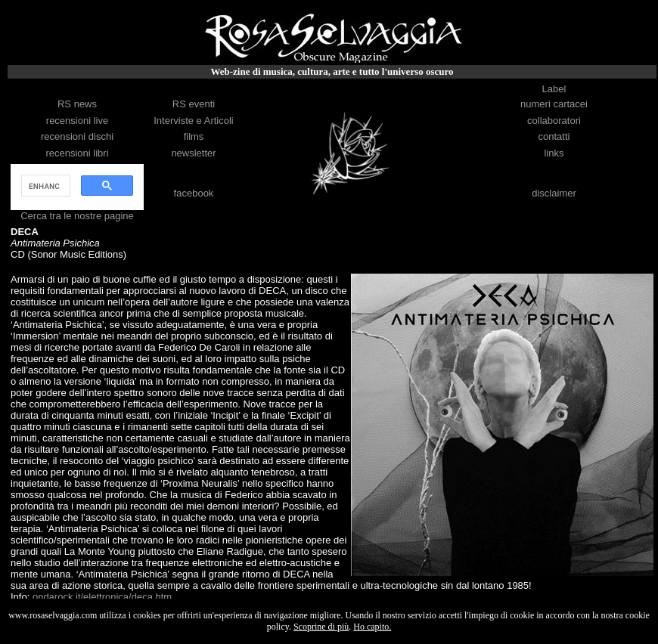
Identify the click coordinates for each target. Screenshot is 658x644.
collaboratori (554, 121)
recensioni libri (77, 153)
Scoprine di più (321, 627)
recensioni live (77, 121)
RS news (77, 104)
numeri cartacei (554, 104)
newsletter (193, 153)
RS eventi (194, 104)
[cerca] (44, 186)
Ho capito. (372, 627)
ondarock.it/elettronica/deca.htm (102, 597)
